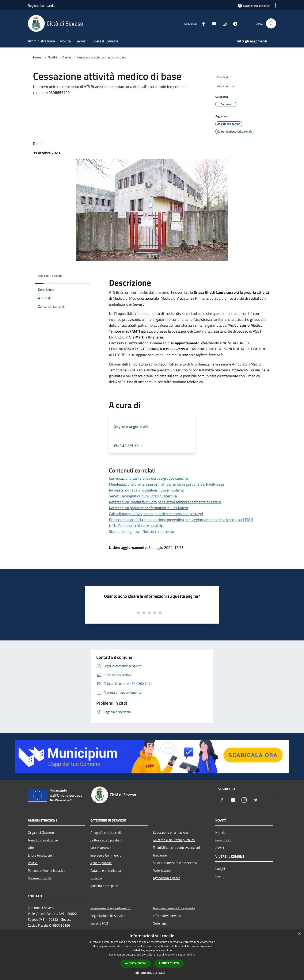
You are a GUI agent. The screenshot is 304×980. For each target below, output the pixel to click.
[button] (152, 973)
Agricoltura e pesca (167, 878)
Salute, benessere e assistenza (175, 863)
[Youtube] (212, 23)
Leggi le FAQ (99, 923)
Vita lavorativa (101, 848)
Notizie (220, 832)
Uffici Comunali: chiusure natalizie (136, 526)
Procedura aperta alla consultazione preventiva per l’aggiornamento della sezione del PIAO (181, 520)
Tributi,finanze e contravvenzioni (176, 847)
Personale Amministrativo (47, 870)
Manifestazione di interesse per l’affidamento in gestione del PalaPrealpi (166, 484)
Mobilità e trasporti (104, 886)
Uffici (32, 848)
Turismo (96, 878)
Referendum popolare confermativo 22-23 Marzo (149, 508)
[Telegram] (233, 23)
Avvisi (67, 57)
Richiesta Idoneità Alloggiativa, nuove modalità (146, 490)
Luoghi (220, 869)
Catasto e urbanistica (106, 870)
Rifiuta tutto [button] (169, 963)
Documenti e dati (40, 878)
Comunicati (223, 840)
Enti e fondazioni (40, 855)
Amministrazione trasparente (174, 908)
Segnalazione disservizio (108, 916)
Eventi (220, 876)
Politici (33, 863)
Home (37, 57)
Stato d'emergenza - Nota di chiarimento (142, 531)
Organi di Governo (41, 832)
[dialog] (152, 955)
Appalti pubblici (101, 863)
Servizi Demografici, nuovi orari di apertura (143, 496)
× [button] (299, 934)
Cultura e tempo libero (106, 840)
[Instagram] (223, 23)
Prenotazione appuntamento (111, 908)
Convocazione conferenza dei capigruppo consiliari (149, 478)
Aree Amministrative (43, 840)
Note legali (161, 923)
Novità (52, 57)
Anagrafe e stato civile (106, 832)
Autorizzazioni (163, 870)
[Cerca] (271, 23)
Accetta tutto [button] (136, 963)
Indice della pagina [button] (50, 276)
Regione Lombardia (42, 5)
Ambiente (160, 855)
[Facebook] (202, 23)
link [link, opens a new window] (193, 955)
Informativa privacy (167, 916)
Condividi (225, 77)
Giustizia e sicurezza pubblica (174, 840)
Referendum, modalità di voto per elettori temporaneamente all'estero (165, 502)
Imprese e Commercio (106, 855)
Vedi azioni (226, 86)
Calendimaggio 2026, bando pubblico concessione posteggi (156, 514)
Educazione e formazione (171, 832)
